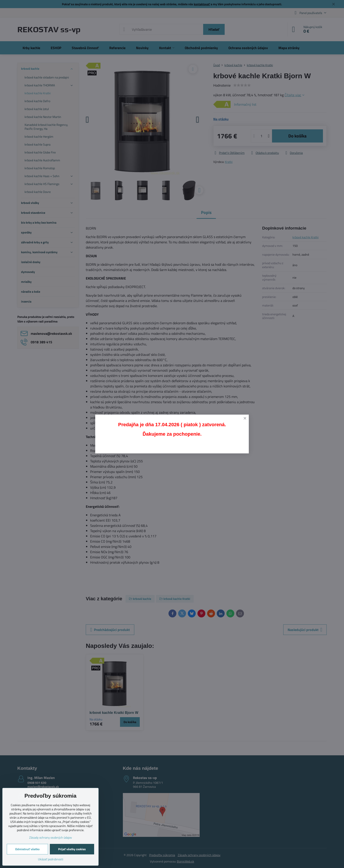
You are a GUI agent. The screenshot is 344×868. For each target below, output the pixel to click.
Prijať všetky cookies (72, 849)
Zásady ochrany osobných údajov (51, 837)
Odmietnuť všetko (27, 849)
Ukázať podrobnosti (51, 859)
